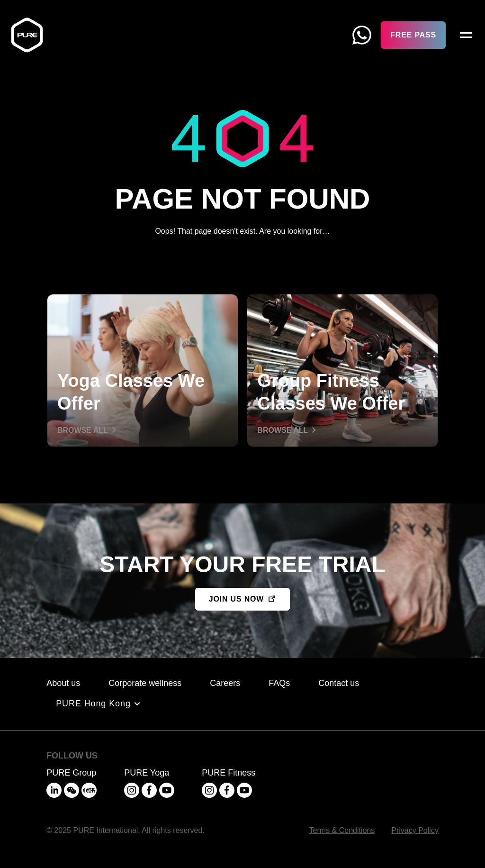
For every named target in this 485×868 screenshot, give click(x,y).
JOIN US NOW (236, 599)
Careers (225, 683)
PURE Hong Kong (93, 704)
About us (63, 683)
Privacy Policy (415, 830)
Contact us (339, 683)
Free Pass (413, 35)
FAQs (279, 683)
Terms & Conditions (342, 830)
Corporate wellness (145, 683)
